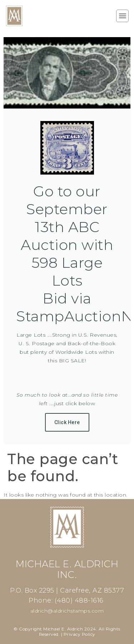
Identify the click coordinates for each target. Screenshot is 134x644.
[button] (122, 16)
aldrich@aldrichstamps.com (67, 611)
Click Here (67, 422)
